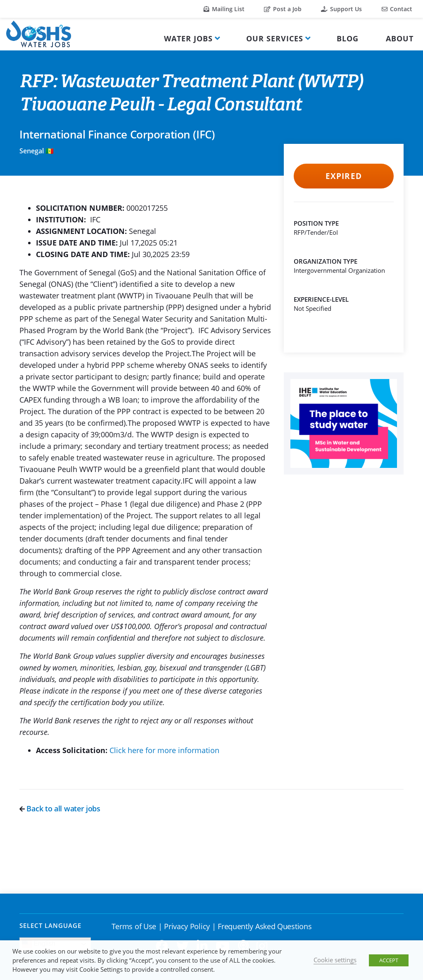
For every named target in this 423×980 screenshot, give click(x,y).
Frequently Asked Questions (265, 926)
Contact (397, 9)
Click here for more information (164, 750)
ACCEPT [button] (389, 960)
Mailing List (224, 9)
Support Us (341, 9)
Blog (348, 38)
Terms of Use (134, 926)
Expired (343, 176)
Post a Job (283, 9)
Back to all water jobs (60, 808)
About (400, 38)
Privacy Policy (187, 926)
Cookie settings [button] (335, 960)
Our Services (275, 38)
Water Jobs (188, 38)
